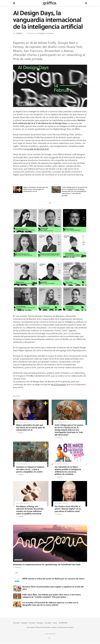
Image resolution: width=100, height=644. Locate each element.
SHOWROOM (63, 623)
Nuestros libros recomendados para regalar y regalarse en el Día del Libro (53, 588)
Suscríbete (48, 623)
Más (50, 203)
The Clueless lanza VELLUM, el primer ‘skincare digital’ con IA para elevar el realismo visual (68, 509)
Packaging (40, 623)
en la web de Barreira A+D (36, 149)
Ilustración (16, 623)
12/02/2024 (30, 33)
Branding (32, 623)
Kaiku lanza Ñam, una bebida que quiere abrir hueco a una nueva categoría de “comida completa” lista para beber (51, 596)
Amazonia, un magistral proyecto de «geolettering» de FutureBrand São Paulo (47, 564)
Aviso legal (30, 627)
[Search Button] (86, 3)
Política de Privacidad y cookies (46, 627)
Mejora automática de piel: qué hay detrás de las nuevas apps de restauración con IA (36, 189)
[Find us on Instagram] (49, 638)
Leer (16, 573)
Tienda (55, 623)
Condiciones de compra (65, 627)
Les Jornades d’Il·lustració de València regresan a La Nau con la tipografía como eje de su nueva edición (50, 604)
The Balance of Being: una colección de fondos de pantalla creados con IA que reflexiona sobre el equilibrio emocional (30, 510)
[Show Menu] (14, 3)
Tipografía (18, 560)
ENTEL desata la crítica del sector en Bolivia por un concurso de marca (53, 579)
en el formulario (59, 384)
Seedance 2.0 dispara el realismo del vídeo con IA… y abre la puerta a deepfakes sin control (30, 469)
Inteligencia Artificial (46, 33)
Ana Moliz (18, 567)
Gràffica (19, 33)
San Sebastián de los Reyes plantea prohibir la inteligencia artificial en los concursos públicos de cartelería (68, 470)
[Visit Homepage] (50, 3)
